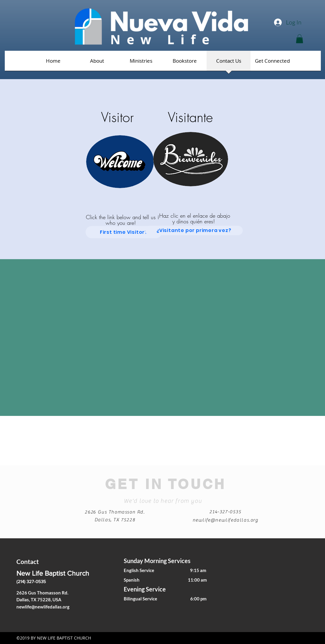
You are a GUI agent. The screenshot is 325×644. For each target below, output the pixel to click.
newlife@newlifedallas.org (226, 520)
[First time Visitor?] (124, 232)
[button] (300, 39)
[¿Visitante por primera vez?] (194, 230)
